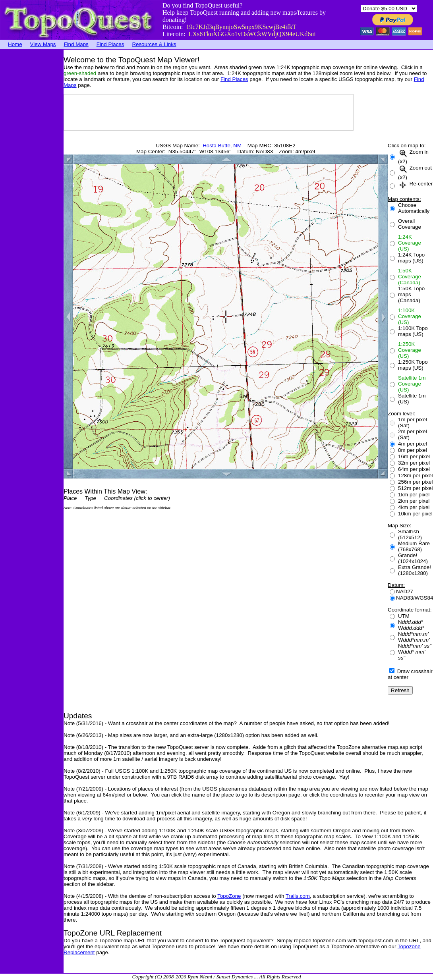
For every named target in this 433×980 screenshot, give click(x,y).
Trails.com (298, 896)
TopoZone (229, 896)
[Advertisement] (32, 169)
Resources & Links (154, 44)
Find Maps (76, 44)
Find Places (110, 44)
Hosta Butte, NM (222, 146)
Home (15, 44)
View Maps (43, 44)
